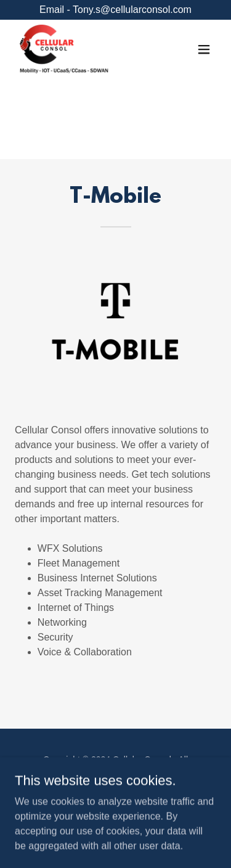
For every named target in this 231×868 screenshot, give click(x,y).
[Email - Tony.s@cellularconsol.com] (115, 10)
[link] (65, 49)
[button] (204, 49)
